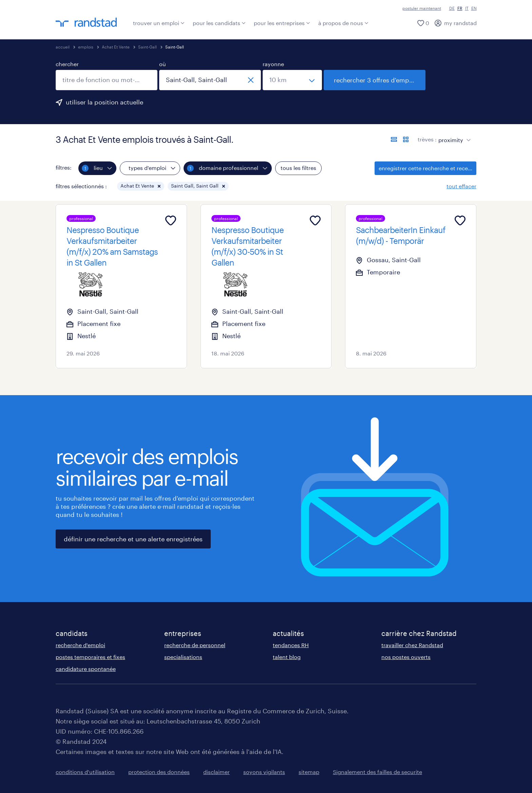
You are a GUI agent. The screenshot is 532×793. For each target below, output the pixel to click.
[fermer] (251, 80)
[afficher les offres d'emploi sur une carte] (406, 139)
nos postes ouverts (406, 657)
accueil (63, 47)
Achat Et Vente (116, 47)
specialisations (183, 657)
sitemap (309, 772)
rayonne (273, 64)
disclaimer (216, 772)
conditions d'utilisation (85, 772)
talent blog (287, 657)
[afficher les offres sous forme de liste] (394, 139)
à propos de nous (343, 23)
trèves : (427, 139)
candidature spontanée (86, 669)
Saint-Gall (147, 47)
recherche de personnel (195, 645)
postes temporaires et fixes (90, 657)
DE (452, 8)
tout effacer (461, 186)
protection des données (159, 772)
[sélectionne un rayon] (292, 80)
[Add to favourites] (171, 220)
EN (474, 8)
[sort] (453, 135)
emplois (86, 47)
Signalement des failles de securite (377, 772)
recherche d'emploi (80, 645)
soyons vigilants (264, 772)
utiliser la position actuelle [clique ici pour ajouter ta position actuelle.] (104, 102)
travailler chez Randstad (412, 645)
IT (467, 8)
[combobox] (107, 80)
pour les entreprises (282, 23)
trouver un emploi (159, 23)
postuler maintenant (422, 8)
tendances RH (291, 645)
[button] (159, 186)
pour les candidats (219, 23)
